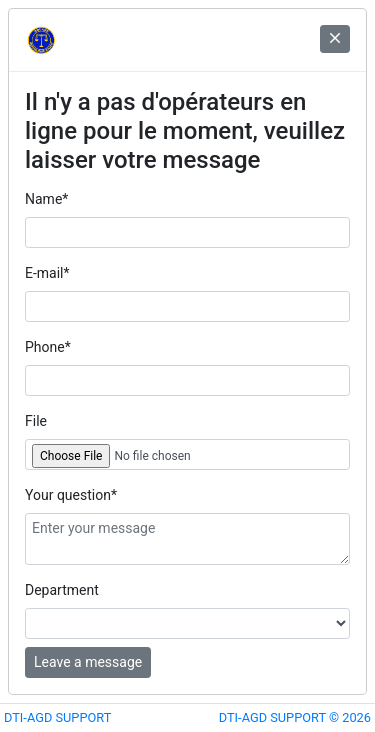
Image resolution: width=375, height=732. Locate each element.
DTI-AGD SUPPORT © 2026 (295, 717)
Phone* (48, 347)
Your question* (71, 495)
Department (62, 590)
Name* (46, 199)
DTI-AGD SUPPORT (57, 717)
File (36, 421)
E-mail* (47, 273)
